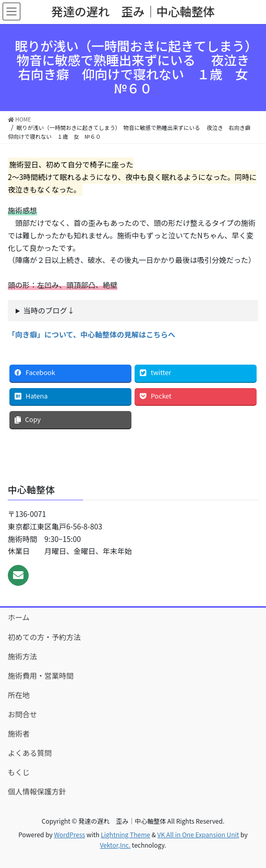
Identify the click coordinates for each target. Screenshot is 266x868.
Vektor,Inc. (115, 845)
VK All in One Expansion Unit (198, 834)
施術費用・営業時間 (41, 676)
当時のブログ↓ (49, 310)
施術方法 (22, 656)
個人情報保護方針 (37, 791)
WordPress (69, 834)
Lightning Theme (125, 834)
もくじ (19, 772)
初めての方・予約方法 (44, 637)
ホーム (19, 617)
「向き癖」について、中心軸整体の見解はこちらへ (92, 334)
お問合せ (22, 714)
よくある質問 (30, 753)
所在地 (19, 695)
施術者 (19, 733)
